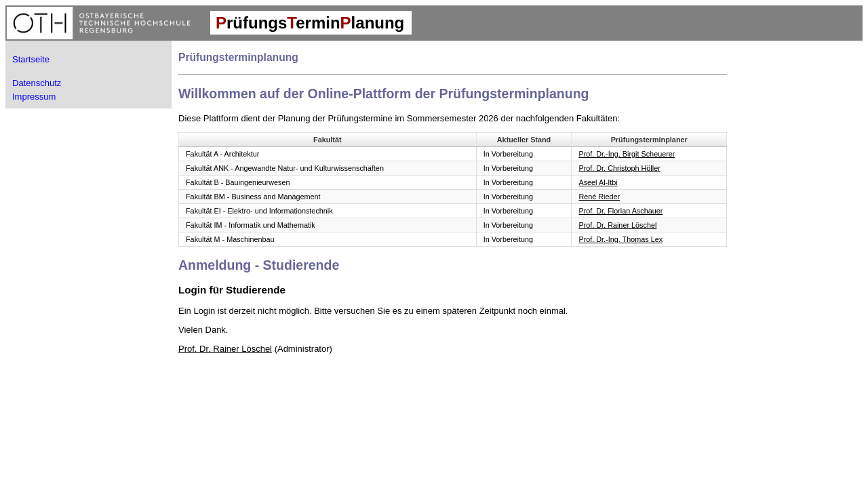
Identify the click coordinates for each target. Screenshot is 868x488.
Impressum (34, 97)
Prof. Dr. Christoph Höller (619, 168)
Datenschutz (37, 83)
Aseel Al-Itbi (598, 182)
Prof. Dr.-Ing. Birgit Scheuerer (627, 154)
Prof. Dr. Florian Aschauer (620, 211)
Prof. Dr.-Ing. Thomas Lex (620, 239)
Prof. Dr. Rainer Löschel (617, 225)
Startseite (31, 59)
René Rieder (599, 197)
